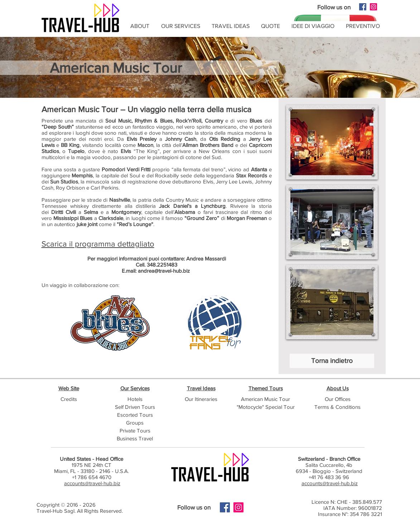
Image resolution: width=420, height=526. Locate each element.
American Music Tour (116, 68)
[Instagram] (373, 7)
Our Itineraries (201, 399)
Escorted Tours (135, 415)
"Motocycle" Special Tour (266, 407)
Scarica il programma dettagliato (98, 244)
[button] (332, 142)
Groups (135, 423)
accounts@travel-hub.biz (92, 483)
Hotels (135, 399)
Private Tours (135, 431)
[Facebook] (363, 7)
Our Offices (338, 399)
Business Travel (135, 438)
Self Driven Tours (135, 407)
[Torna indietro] (332, 361)
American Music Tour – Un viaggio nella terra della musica (146, 109)
